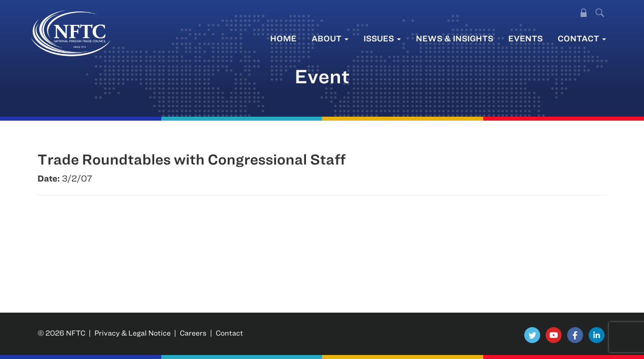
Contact (582, 38)
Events (525, 38)
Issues (382, 38)
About (330, 38)
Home (283, 38)
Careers (193, 333)
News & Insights (455, 38)
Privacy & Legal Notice (133, 333)
